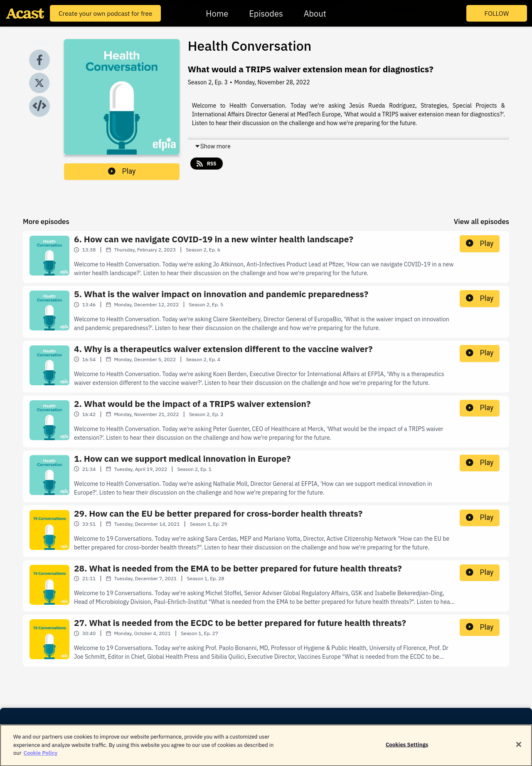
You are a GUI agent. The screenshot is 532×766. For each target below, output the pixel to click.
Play (122, 171)
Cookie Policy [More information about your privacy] (40, 757)
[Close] (519, 749)
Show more (213, 146)
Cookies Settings (407, 748)
